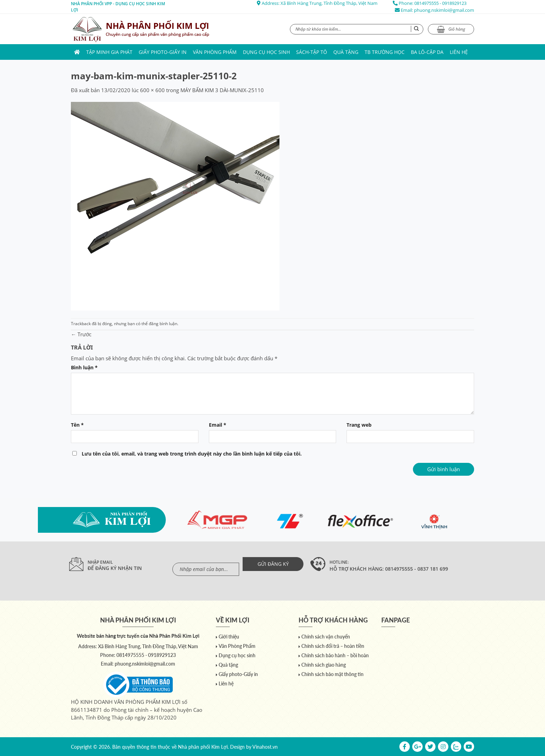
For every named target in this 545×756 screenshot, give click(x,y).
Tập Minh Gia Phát (109, 52)
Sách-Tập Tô (312, 52)
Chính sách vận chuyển (326, 637)
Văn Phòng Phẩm (215, 52)
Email (218, 425)
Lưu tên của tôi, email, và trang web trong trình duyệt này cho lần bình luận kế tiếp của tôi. (192, 454)
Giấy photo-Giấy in (163, 52)
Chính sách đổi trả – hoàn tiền (333, 646)
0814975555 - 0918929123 (440, 3)
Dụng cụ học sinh (266, 52)
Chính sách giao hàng (324, 665)
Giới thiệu (229, 637)
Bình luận (84, 368)
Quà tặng (346, 52)
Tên (77, 425)
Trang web (359, 425)
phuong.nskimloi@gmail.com (444, 10)
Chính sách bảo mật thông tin (332, 674)
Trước (81, 334)
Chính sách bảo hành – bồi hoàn (335, 655)
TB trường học (385, 52)
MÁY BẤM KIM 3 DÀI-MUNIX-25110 (222, 90)
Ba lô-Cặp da (427, 52)
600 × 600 (152, 90)
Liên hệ (459, 52)
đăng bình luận (163, 324)
